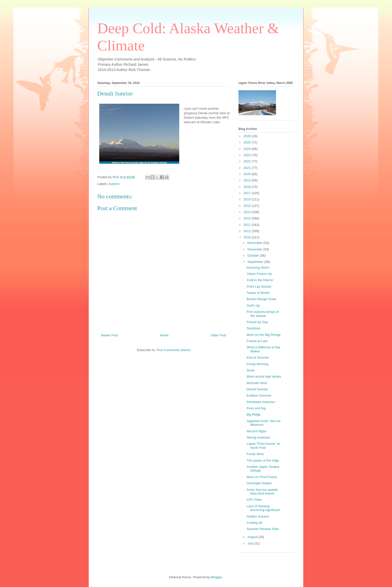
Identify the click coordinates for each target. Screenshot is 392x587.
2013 (248, 218)
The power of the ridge (263, 460)
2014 (248, 212)
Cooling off (254, 523)
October (254, 256)
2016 (248, 199)
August (253, 537)
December (255, 243)
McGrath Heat (257, 383)
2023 (248, 155)
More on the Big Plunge (263, 335)
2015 (248, 206)
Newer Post (109, 335)
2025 (248, 142)
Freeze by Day (257, 322)
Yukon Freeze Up (259, 274)
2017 (248, 193)
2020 (248, 174)
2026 (248, 136)
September (256, 262)
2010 (248, 237)
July (251, 543)
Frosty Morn (255, 454)
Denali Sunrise (257, 389)
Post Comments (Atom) (173, 350)
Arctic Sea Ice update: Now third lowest (262, 492)
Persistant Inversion (261, 402)
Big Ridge (253, 414)
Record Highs (256, 431)
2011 (248, 231)
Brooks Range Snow (261, 299)
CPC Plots (254, 500)
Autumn (114, 184)
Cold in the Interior (260, 280)
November (255, 249)
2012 (248, 225)
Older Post (218, 335)
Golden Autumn (258, 516)
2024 (248, 149)
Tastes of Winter (258, 293)
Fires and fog (256, 408)
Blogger (216, 577)
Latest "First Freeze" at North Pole (263, 446)
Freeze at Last (257, 341)
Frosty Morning (257, 364)
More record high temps (264, 376)
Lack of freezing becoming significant (263, 508)
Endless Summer (259, 395)
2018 (248, 187)
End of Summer (258, 357)
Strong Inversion (258, 437)
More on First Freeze (262, 477)
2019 (248, 180)
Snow (251, 370)
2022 (248, 161)
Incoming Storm (258, 268)
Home (164, 335)
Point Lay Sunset (259, 287)
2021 (248, 168)
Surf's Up (253, 305)
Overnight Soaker (259, 483)
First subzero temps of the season (263, 314)
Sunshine (253, 328)
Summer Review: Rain (263, 529)
